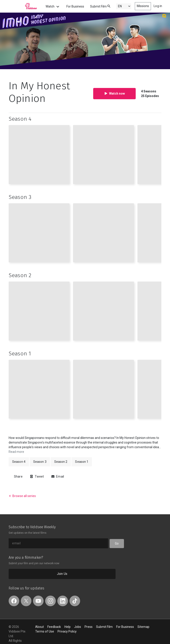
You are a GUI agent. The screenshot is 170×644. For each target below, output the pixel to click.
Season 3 (40, 462)
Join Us (62, 574)
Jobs (78, 627)
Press (89, 627)
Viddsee (23, 6)
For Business (75, 6)
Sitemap (143, 627)
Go (117, 543)
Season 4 (19, 462)
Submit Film (98, 6)
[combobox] (105, 6)
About (40, 627)
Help (68, 627)
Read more (16, 452)
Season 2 (61, 462)
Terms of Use (45, 631)
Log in (158, 6)
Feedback (54, 627)
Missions (143, 6)
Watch (53, 7)
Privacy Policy (67, 631)
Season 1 (82, 462)
